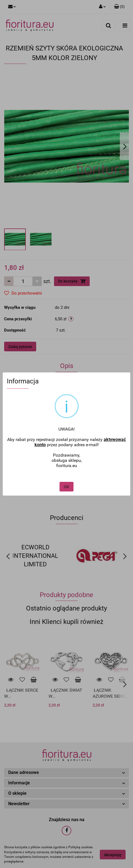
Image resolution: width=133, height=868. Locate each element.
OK (66, 473)
